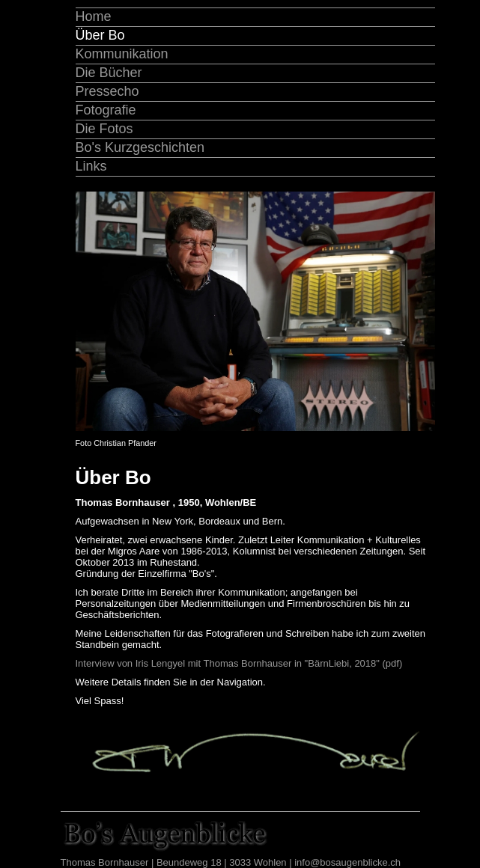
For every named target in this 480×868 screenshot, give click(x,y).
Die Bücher (109, 73)
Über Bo (100, 35)
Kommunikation (122, 54)
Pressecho (107, 91)
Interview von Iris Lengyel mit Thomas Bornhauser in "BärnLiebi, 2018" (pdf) (239, 663)
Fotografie (106, 110)
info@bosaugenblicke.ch (347, 862)
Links (91, 166)
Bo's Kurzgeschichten (140, 147)
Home (94, 16)
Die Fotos (104, 129)
